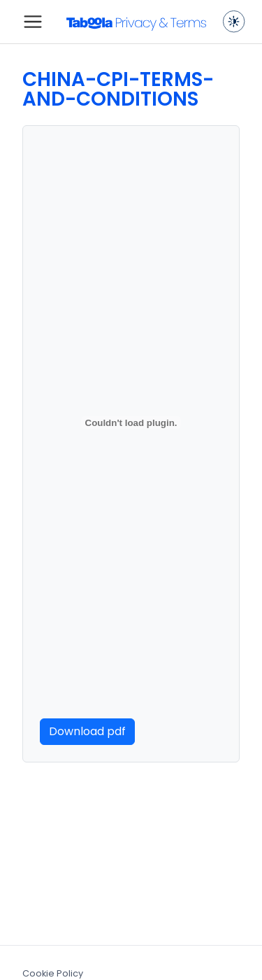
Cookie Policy (53, 973)
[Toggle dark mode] (234, 22)
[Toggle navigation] (33, 22)
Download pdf (87, 731)
